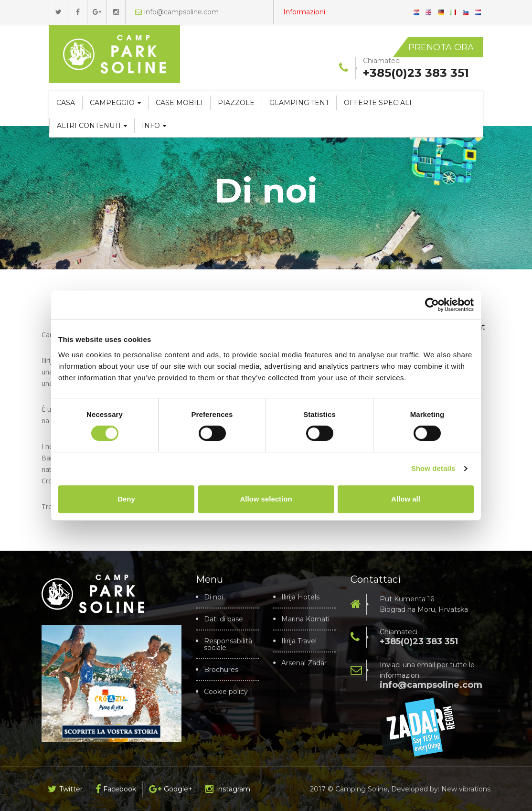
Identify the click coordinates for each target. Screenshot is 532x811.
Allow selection (266, 499)
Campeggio (115, 103)
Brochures (221, 670)
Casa (66, 103)
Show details (433, 468)
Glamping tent (299, 103)
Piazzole (236, 103)
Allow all (406, 499)
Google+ (171, 789)
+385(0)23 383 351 (419, 641)
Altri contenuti (92, 126)
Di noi (213, 597)
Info (154, 126)
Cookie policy (226, 692)
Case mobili (179, 103)
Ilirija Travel (299, 641)
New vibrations (466, 789)
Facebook (116, 789)
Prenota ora (441, 47)
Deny (126, 499)
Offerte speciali (378, 103)
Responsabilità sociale (228, 644)
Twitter (65, 789)
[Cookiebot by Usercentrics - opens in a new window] (432, 305)
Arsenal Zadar (304, 663)
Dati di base (223, 619)
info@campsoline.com (177, 12)
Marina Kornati (305, 619)
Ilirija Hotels (300, 597)
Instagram (228, 789)
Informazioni (304, 12)
